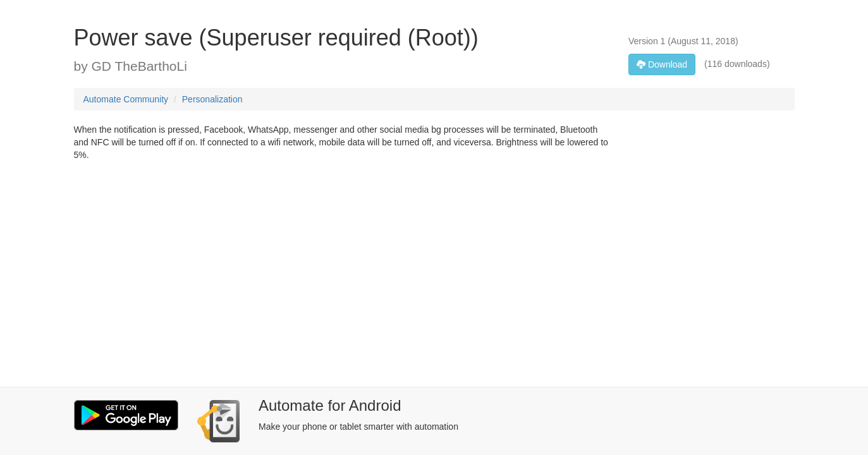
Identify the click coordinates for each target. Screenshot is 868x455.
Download (662, 64)
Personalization (212, 99)
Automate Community (126, 99)
